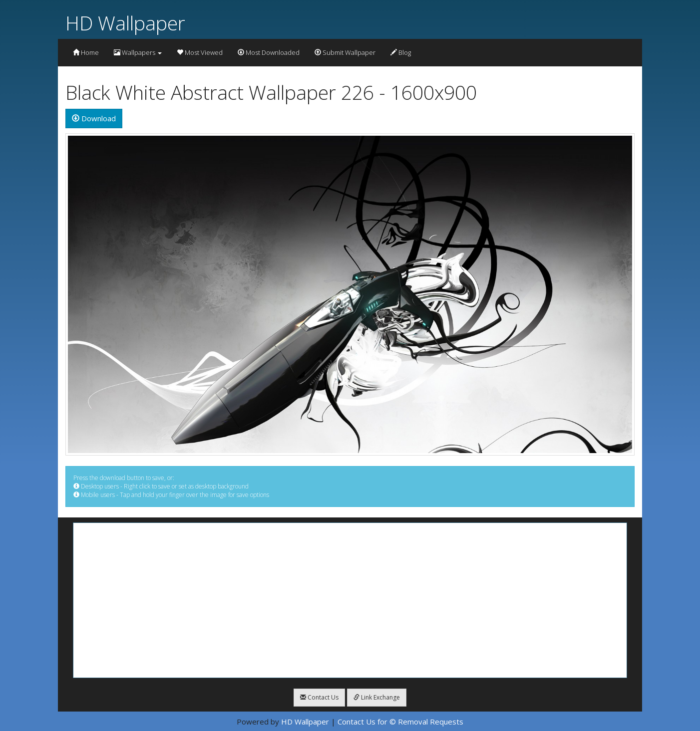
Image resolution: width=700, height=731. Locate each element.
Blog (401, 52)
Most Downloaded (269, 52)
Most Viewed (200, 52)
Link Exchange (377, 697)
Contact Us (319, 697)
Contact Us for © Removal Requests (400, 722)
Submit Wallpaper (345, 52)
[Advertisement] (350, 600)
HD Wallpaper (125, 23)
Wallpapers (138, 52)
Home (86, 52)
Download (94, 118)
